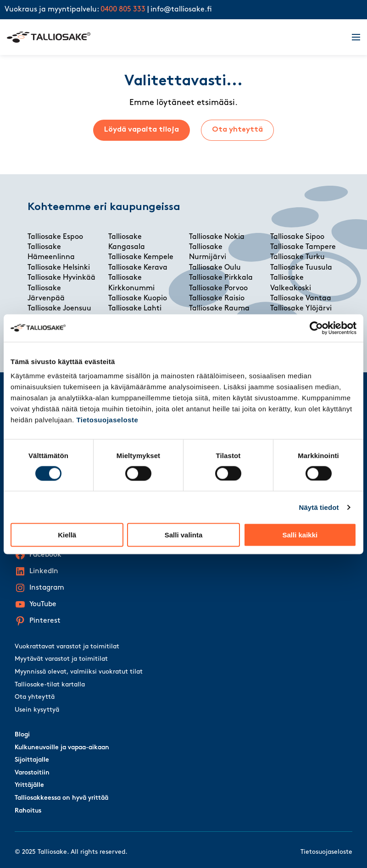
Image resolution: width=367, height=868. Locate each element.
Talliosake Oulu (215, 268)
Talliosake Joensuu (59, 309)
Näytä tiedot (319, 507)
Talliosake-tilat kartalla (50, 685)
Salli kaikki (300, 535)
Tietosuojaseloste (107, 420)
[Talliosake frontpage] (174, 37)
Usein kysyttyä (37, 710)
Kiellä (67, 535)
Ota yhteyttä (237, 130)
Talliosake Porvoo (218, 288)
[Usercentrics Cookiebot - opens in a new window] (316, 328)
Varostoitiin (32, 773)
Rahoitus (28, 811)
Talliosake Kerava (138, 268)
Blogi (22, 735)
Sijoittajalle (32, 760)
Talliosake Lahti (135, 309)
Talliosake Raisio (217, 299)
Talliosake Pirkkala (221, 278)
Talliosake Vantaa (301, 299)
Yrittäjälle (29, 785)
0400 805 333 (123, 10)
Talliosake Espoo (55, 237)
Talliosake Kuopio (138, 299)
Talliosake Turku (297, 257)
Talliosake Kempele (141, 257)
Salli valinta (184, 535)
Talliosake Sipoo (297, 237)
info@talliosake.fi (181, 10)
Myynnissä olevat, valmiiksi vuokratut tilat (79, 672)
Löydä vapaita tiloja (142, 130)
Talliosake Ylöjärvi (301, 309)
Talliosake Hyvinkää (61, 278)
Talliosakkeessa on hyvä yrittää (61, 798)
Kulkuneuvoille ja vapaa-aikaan (62, 748)
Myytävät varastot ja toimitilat (61, 659)
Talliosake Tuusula (301, 268)
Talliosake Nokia (217, 237)
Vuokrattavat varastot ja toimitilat (67, 647)
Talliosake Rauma (219, 309)
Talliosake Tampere (303, 247)
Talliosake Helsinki (59, 268)
